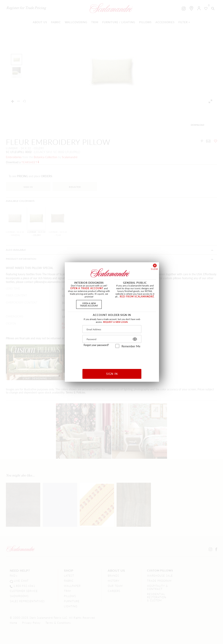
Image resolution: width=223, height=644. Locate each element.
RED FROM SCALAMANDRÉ (137, 297)
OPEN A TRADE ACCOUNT (87, 288)
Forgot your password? (96, 345)
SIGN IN (112, 374)
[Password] (112, 339)
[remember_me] (117, 346)
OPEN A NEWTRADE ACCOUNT (89, 304)
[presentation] (112, 357)
